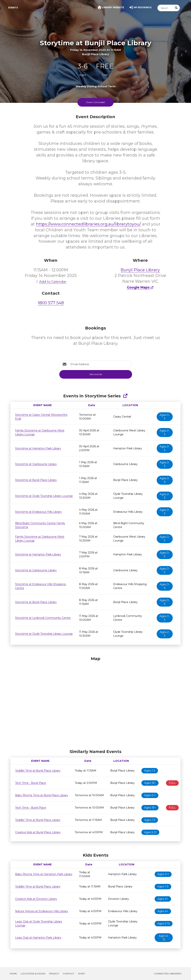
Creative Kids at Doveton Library (36, 899)
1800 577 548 (51, 303)
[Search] (165, 8)
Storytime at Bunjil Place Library (36, 480)
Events (13, 8)
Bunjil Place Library (140, 270)
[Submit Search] (176, 8)
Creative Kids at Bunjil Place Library (38, 832)
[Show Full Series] (125, 396)
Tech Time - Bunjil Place (31, 783)
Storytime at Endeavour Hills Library (38, 512)
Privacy (54, 974)
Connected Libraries (168, 974)
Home (13, 974)
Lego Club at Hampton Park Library (38, 938)
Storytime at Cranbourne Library (36, 464)
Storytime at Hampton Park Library (38, 448)
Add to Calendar (51, 282)
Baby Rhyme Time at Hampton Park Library (44, 874)
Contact (69, 974)
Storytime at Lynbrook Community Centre (43, 618)
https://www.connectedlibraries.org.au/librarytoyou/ (88, 224)
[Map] (95, 702)
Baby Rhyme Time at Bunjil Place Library (42, 795)
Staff (81, 974)
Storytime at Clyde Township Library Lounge (44, 496)
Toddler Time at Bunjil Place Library (38, 771)
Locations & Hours (33, 974)
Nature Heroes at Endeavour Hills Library (42, 911)
